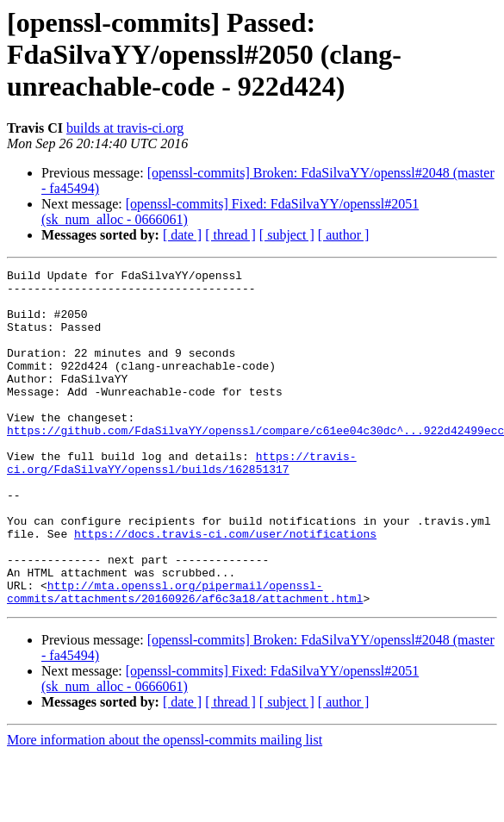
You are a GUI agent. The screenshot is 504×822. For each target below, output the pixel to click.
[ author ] (344, 235)
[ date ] (182, 235)
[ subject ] (287, 235)
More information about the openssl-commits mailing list (165, 807)
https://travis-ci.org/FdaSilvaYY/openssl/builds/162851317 (182, 502)
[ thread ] (230, 235)
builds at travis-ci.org (125, 128)
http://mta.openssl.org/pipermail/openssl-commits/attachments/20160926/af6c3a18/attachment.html (185, 657)
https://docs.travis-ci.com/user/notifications (225, 588)
